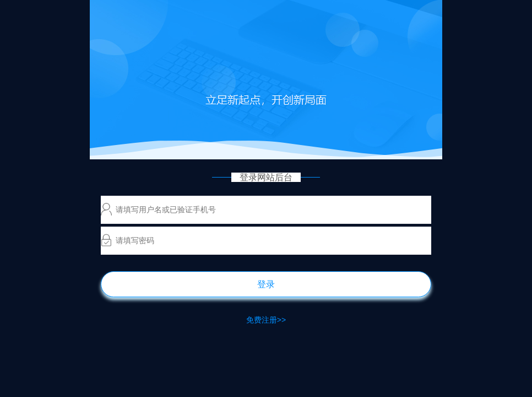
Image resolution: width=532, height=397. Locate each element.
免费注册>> (266, 320)
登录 (266, 284)
